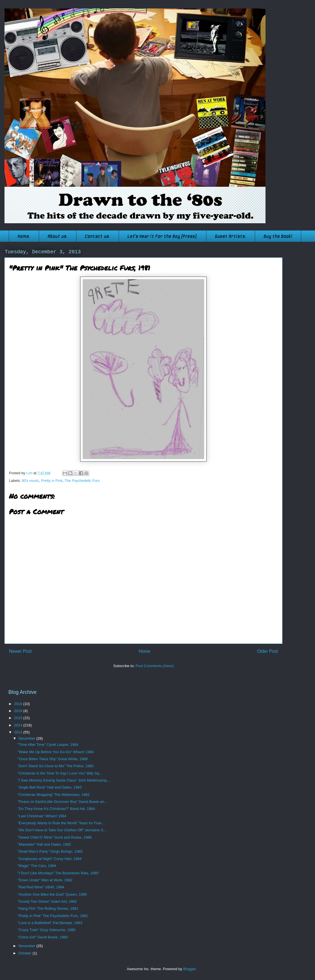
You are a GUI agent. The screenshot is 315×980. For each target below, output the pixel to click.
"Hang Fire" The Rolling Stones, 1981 (48, 908)
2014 (19, 725)
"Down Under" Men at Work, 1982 (45, 880)
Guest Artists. (231, 236)
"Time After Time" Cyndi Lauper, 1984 (48, 745)
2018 (19, 704)
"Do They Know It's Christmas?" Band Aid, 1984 (56, 809)
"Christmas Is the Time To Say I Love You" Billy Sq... (60, 773)
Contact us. (98, 236)
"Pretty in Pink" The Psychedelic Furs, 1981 (53, 916)
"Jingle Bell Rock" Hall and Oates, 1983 (49, 787)
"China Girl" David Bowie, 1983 (43, 937)
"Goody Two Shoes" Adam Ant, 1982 (47, 901)
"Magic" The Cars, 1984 (37, 866)
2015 (19, 718)
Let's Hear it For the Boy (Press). (163, 236)
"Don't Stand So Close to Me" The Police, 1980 (55, 766)
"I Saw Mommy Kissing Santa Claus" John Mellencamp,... (64, 780)
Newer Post (20, 651)
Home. (24, 236)
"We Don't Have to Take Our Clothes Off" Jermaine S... (62, 830)
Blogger (189, 969)
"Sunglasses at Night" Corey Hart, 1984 (49, 859)
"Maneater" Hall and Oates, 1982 (44, 844)
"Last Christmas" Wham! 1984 (42, 816)
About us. (58, 236)
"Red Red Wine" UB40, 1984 (41, 887)
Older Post (267, 651)
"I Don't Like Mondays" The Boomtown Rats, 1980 (58, 873)
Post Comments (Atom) (155, 666)
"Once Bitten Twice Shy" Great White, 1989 (52, 759)
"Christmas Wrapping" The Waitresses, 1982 (53, 795)
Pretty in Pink (52, 481)
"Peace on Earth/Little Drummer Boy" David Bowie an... (62, 802)
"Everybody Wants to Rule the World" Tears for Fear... (61, 823)
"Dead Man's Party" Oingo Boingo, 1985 (50, 851)
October (26, 953)
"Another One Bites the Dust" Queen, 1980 (52, 894)
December (28, 738)
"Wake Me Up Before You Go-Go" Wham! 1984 (56, 752)
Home (145, 651)
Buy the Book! (278, 236)
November (28, 946)
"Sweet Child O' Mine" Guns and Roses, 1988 (54, 837)
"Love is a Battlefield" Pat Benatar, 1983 (50, 923)
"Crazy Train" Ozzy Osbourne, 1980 (46, 930)
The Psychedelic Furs (82, 481)
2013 (19, 732)
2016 (19, 711)
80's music (31, 481)
